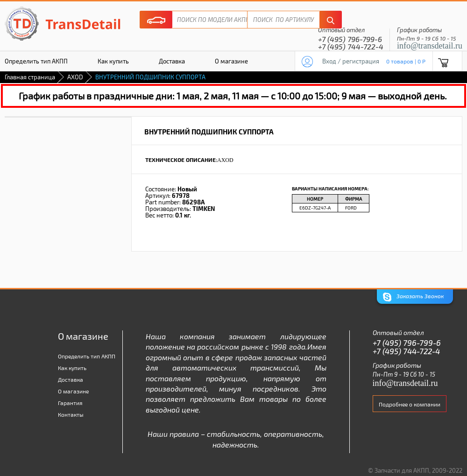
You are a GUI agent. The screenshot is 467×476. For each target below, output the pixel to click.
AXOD (75, 77)
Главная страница (30, 77)
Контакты (71, 414)
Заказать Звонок (413, 297)
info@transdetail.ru (430, 46)
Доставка (172, 61)
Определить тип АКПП (87, 356)
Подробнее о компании (410, 404)
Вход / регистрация (351, 61)
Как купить (113, 61)
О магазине (231, 61)
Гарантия (70, 403)
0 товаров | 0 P (406, 61)
